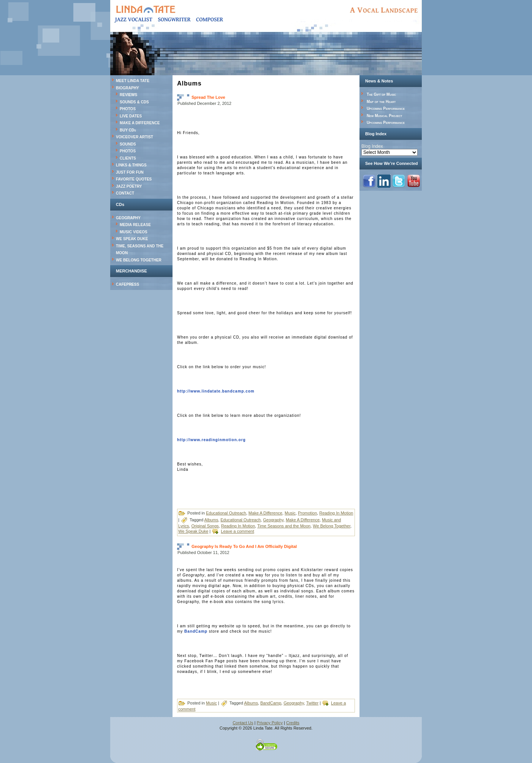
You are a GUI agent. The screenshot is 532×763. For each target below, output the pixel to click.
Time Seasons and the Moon (284, 526)
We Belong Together (332, 526)
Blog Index (372, 146)
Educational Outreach (226, 513)
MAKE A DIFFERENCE (140, 123)
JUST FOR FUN (130, 172)
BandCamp (196, 631)
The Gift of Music (381, 94)
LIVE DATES (131, 116)
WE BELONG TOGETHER (139, 260)
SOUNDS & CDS (134, 102)
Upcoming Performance (386, 108)
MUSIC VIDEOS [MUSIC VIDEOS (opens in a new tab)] (134, 232)
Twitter (312, 703)
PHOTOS (128, 109)
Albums (211, 520)
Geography (273, 520)
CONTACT (125, 193)
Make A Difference (265, 513)
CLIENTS (128, 158)
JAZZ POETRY (129, 186)
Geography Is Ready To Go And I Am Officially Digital (244, 546)
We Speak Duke (193, 531)
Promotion (307, 513)
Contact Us (243, 723)
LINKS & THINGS (131, 165)
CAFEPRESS (127, 284)
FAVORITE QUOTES (134, 179)
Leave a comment (237, 531)
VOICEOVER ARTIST (135, 137)
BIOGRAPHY (127, 88)
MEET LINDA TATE (133, 81)
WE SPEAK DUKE (132, 239)
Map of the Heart (381, 102)
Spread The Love (208, 97)
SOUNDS (128, 144)
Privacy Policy (270, 723)
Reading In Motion (336, 513)
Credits (293, 723)
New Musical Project (385, 116)
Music (290, 513)
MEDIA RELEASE (135, 225)
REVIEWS (128, 95)
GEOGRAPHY (128, 218)
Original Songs (205, 526)
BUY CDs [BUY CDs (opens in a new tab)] (128, 130)
